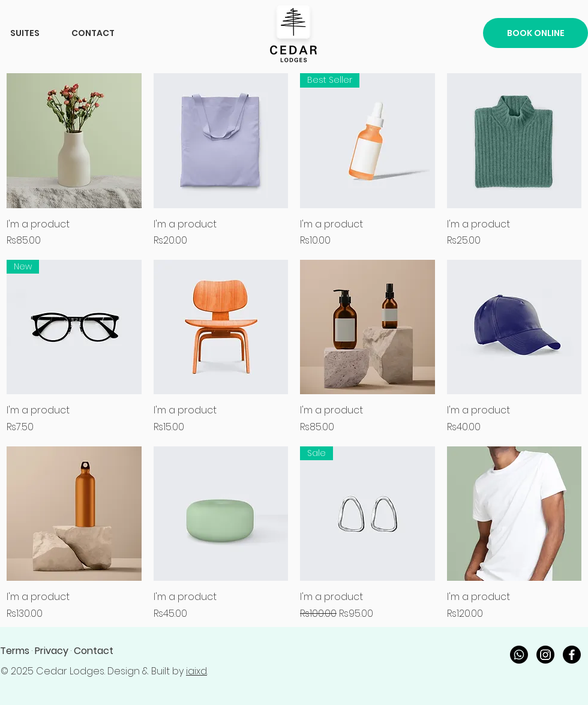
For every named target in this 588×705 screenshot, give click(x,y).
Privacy (52, 651)
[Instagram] (545, 655)
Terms (15, 651)
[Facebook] (572, 655)
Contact (94, 651)
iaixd (196, 671)
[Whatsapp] (519, 655)
